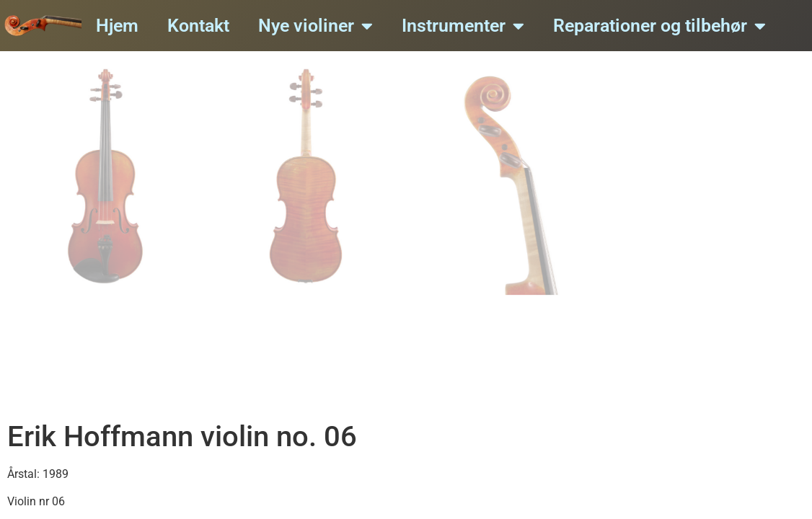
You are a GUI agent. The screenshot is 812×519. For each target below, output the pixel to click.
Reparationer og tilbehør (659, 26)
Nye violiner (315, 26)
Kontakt (198, 26)
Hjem (117, 26)
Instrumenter (463, 26)
